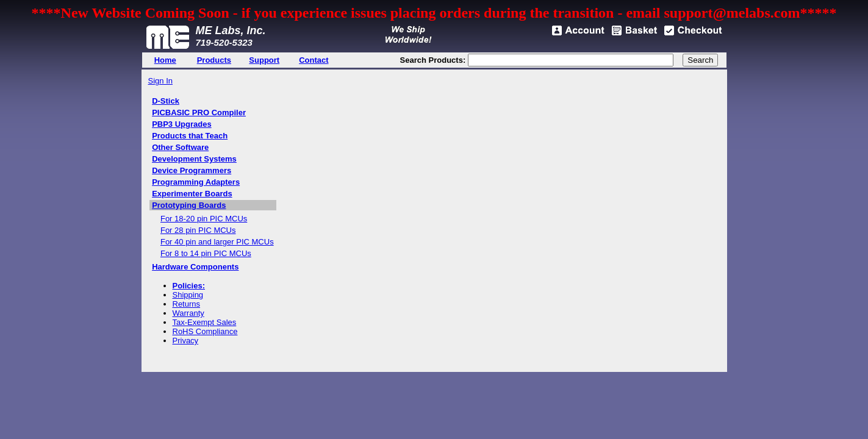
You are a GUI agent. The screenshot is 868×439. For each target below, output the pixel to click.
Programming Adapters (196, 182)
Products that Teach (190, 136)
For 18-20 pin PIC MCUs (204, 219)
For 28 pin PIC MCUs (198, 230)
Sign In (160, 81)
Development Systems (194, 159)
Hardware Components (195, 267)
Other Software (180, 147)
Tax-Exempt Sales (205, 322)
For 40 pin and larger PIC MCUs (217, 242)
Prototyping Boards (189, 205)
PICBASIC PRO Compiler (199, 112)
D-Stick (166, 101)
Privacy (186, 341)
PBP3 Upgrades (182, 124)
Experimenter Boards (192, 194)
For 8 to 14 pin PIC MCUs (206, 253)
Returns (187, 304)
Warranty (188, 313)
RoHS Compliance (205, 331)
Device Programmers (192, 170)
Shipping (188, 295)
